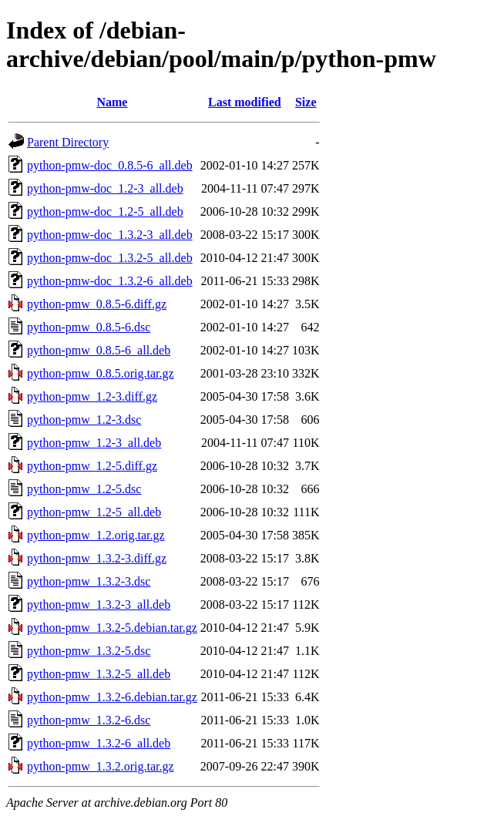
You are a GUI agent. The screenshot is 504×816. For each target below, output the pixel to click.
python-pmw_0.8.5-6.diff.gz (97, 304)
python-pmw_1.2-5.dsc (84, 489)
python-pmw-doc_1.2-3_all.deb (105, 188)
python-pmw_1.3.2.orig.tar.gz (101, 766)
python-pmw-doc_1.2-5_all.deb (105, 212)
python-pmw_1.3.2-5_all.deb (99, 674)
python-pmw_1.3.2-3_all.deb (99, 604)
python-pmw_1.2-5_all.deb (94, 512)
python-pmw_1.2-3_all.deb (94, 443)
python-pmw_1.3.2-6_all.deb (99, 743)
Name (112, 102)
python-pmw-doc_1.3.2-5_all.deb (110, 258)
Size (306, 102)
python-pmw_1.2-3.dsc (84, 420)
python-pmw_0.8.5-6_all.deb (99, 350)
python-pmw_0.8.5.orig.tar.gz (101, 373)
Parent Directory (68, 142)
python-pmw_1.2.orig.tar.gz (96, 535)
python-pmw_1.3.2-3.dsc (89, 581)
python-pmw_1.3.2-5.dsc (89, 651)
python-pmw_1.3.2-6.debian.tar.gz (112, 697)
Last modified (245, 102)
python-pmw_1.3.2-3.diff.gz (97, 558)
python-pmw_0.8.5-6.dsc (89, 327)
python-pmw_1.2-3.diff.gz (92, 396)
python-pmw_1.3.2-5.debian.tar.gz (112, 628)
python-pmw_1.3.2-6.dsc (89, 720)
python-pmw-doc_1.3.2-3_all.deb (110, 235)
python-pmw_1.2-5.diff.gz (92, 466)
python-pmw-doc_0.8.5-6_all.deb (110, 165)
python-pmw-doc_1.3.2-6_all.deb (110, 281)
